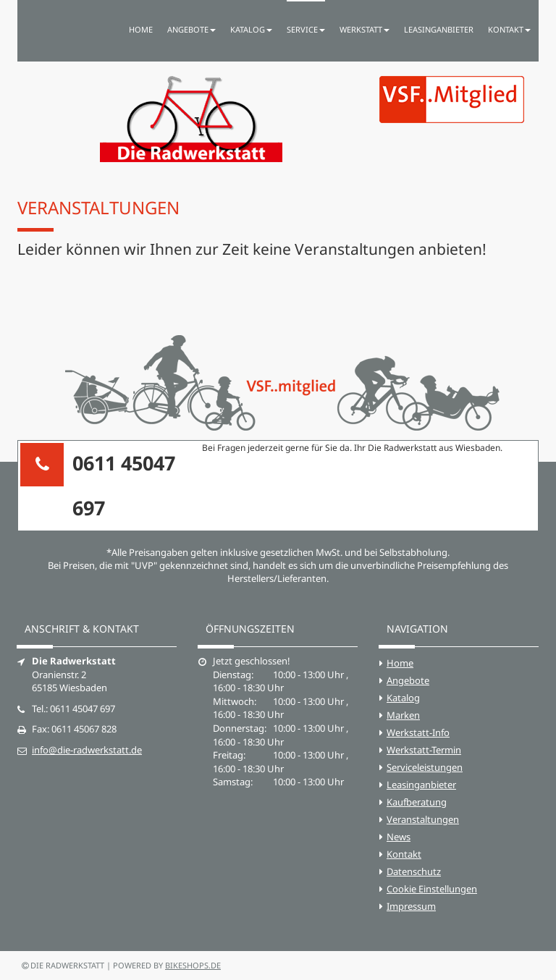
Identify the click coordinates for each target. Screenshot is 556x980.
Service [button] (306, 29)
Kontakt (404, 854)
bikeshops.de (193, 965)
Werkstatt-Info (418, 732)
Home (141, 29)
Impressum (411, 906)
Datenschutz (414, 871)
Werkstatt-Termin (424, 750)
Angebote (408, 680)
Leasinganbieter (439, 29)
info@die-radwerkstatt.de (87, 750)
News (399, 837)
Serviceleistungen (425, 767)
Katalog (403, 698)
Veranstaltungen (423, 819)
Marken (403, 715)
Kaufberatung (417, 802)
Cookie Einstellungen (432, 889)
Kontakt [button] (509, 29)
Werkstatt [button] (365, 29)
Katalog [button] (251, 29)
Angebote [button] (191, 29)
